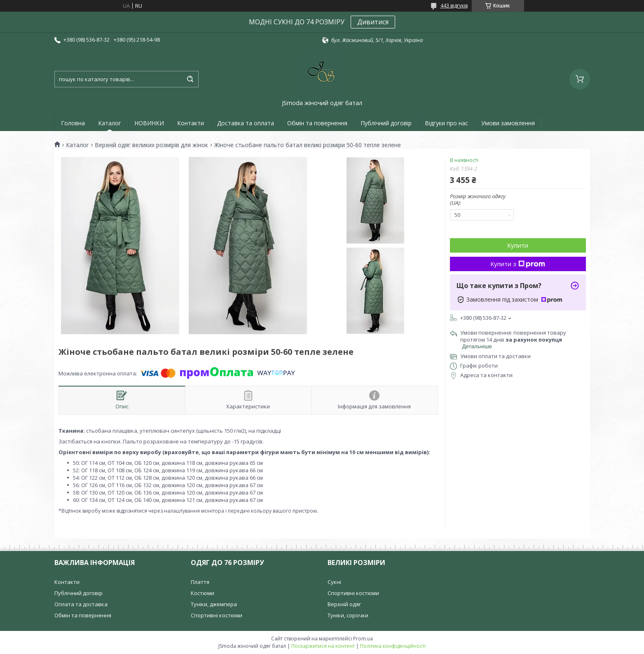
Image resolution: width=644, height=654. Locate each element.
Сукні (334, 582)
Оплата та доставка (81, 604)
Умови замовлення (508, 123)
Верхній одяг (344, 604)
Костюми (203, 593)
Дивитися (373, 22)
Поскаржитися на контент (323, 646)
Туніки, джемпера (214, 604)
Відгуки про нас (446, 123)
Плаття (200, 582)
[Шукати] (190, 79)
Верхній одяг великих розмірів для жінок (151, 145)
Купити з (518, 264)
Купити (518, 245)
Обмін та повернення (317, 123)
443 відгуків (454, 6)
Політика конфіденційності (393, 646)
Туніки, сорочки (348, 615)
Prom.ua (363, 639)
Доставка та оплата (246, 123)
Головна (73, 123)
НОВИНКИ (149, 123)
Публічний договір (386, 123)
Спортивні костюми (217, 615)
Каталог (110, 123)
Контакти (191, 123)
